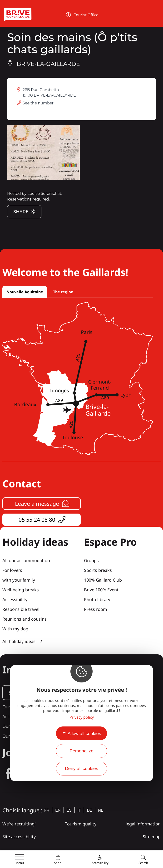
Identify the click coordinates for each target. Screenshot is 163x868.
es (69, 810)
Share (25, 212)
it (79, 810)
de (89, 810)
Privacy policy (82, 717)
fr (47, 810)
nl (100, 810)
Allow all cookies (84, 733)
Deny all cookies (82, 768)
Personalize (81, 751)
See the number (38, 103)
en (58, 810)
